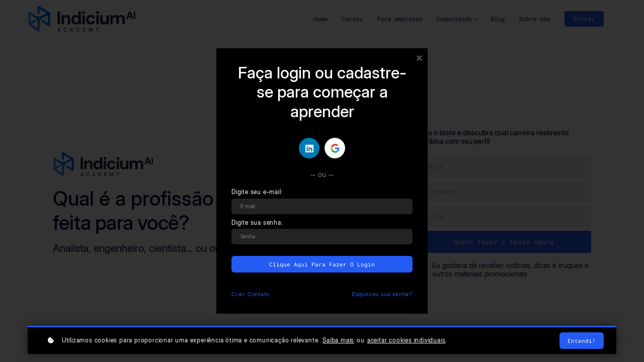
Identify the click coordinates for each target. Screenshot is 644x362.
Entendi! (582, 341)
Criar (250, 294)
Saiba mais (338, 340)
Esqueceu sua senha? (382, 294)
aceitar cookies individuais (407, 340)
